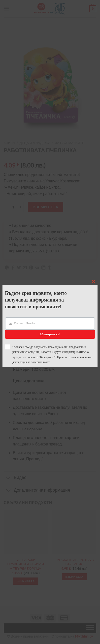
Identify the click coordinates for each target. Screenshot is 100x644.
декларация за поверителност (31, 362)
